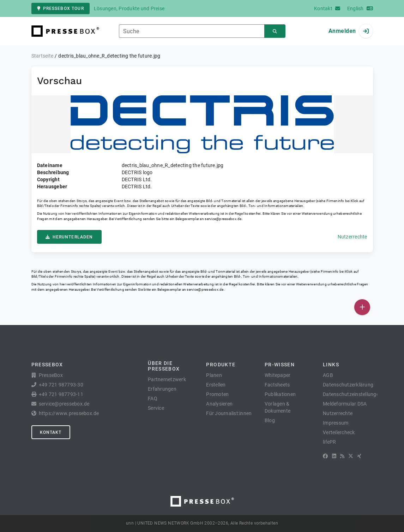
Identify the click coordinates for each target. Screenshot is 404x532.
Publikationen (280, 394)
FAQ (153, 398)
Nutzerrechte (352, 237)
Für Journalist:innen (229, 413)
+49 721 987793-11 (61, 394)
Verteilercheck (339, 432)
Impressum (336, 423)
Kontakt (51, 432)
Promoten (217, 394)
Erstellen (216, 385)
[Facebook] (325, 456)
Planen (214, 375)
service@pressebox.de (223, 219)
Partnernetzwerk (167, 379)
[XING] (359, 456)
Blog (270, 420)
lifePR (330, 442)
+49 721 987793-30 (61, 385)
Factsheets (277, 385)
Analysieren (219, 404)
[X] (351, 456)
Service (156, 408)
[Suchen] (275, 31)
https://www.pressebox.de (69, 413)
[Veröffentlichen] (362, 307)
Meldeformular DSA (345, 404)
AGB (328, 375)
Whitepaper (278, 375)
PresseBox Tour (61, 8)
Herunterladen (69, 237)
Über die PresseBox (164, 366)
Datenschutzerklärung (348, 385)
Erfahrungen (162, 389)
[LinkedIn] (334, 456)
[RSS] (342, 456)
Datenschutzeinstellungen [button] (352, 394)
